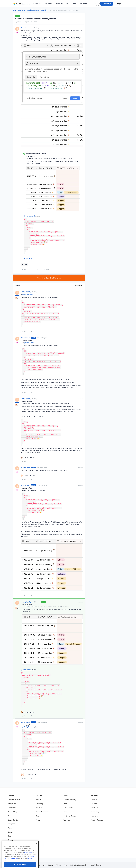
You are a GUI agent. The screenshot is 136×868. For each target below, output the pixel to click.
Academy (74, 4)
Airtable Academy (70, 800)
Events (67, 4)
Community (22, 10)
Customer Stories (70, 816)
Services (94, 804)
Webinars (67, 820)
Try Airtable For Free (15, 848)
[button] (107, 4)
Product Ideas (58, 4)
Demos (66, 812)
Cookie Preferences (95, 865)
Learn (66, 796)
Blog (9, 836)
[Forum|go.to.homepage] (21, 4)
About (10, 828)
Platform (11, 796)
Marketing (39, 804)
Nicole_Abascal (25, 28)
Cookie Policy (28, 861)
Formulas (44, 10)
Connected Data (14, 820)
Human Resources (42, 812)
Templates (94, 816)
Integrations (12, 804)
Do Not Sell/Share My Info (78, 865)
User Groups (48, 4)
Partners (94, 800)
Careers (11, 832)
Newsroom (12, 844)
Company (11, 824)
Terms (66, 865)
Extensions (12, 808)
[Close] (36, 853)
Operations (40, 808)
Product (39, 800)
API (44, 865)
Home (14, 10)
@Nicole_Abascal (29, 216)
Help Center (83, 4)
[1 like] (28, 458)
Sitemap (50, 865)
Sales (38, 816)
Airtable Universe (97, 820)
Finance (39, 820)
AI (9, 816)
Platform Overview (14, 800)
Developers (95, 808)
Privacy (58, 865)
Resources (95, 796)
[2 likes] (28, 775)
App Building (12, 812)
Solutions (39, 796)
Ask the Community (33, 10)
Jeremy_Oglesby (26, 292)
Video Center (68, 808)
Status (10, 840)
